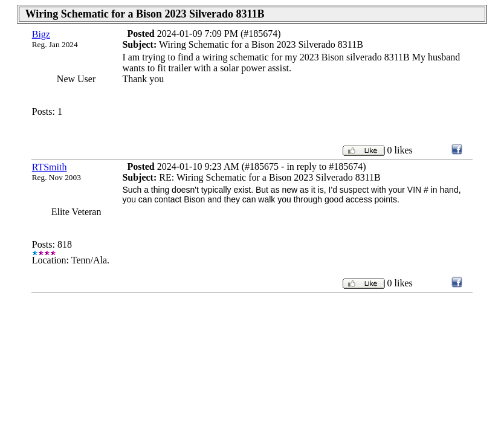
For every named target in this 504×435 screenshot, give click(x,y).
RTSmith (50, 167)
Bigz (41, 34)
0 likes (400, 150)
